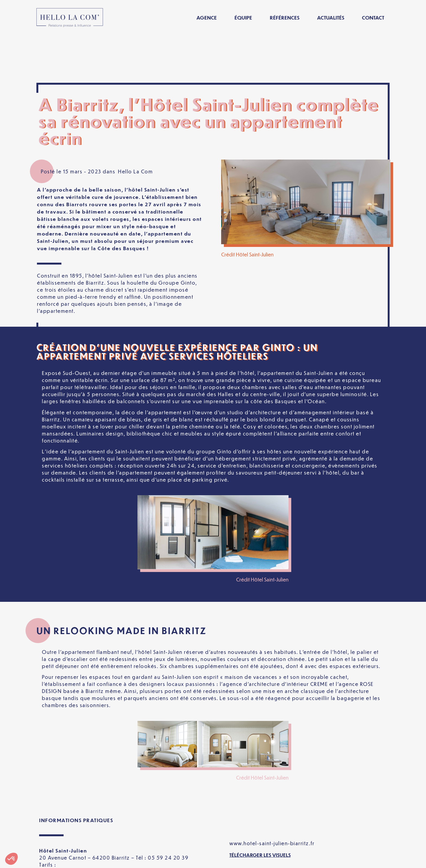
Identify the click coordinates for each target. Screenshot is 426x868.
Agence (207, 18)
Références (285, 18)
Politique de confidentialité (183, 860)
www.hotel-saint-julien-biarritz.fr (272, 796)
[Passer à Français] (325, 859)
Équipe (243, 18)
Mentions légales (115, 860)
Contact (373, 18)
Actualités (331, 18)
